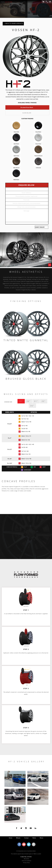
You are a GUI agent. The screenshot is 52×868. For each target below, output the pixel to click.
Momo (41, 838)
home (11, 838)
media (34, 838)
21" (36, 401)
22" (44, 401)
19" (21, 401)
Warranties (26, 859)
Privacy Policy (26, 863)
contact (26, 838)
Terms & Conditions (26, 861)
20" (29, 401)
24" (32, 406)
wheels (18, 838)
